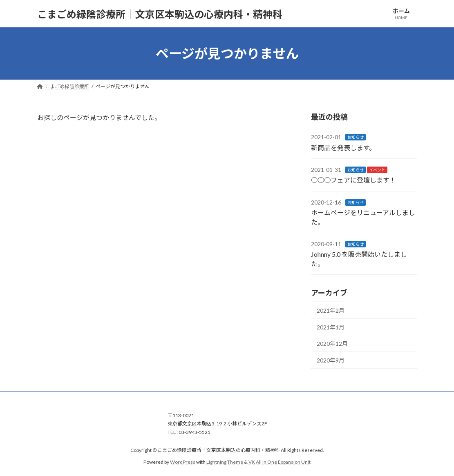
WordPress (183, 462)
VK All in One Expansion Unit (280, 462)
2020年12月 (332, 344)
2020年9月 (331, 360)
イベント (377, 170)
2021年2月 (331, 310)
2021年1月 (331, 327)
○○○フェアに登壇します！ (353, 180)
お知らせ (356, 137)
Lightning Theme (225, 462)
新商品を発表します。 (343, 148)
